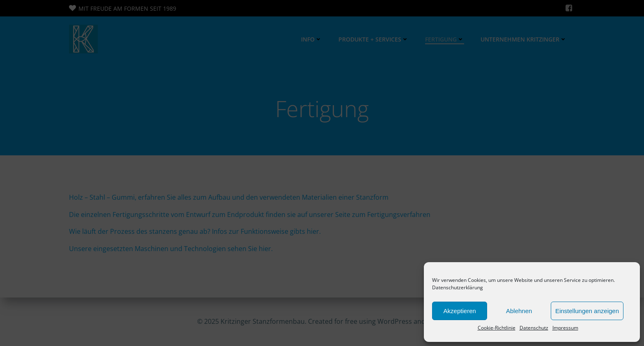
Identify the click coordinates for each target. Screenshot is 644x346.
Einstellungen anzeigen (587, 311)
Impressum (565, 328)
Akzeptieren (460, 311)
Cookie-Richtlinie (497, 328)
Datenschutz (534, 328)
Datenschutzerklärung (458, 287)
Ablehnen (519, 311)
